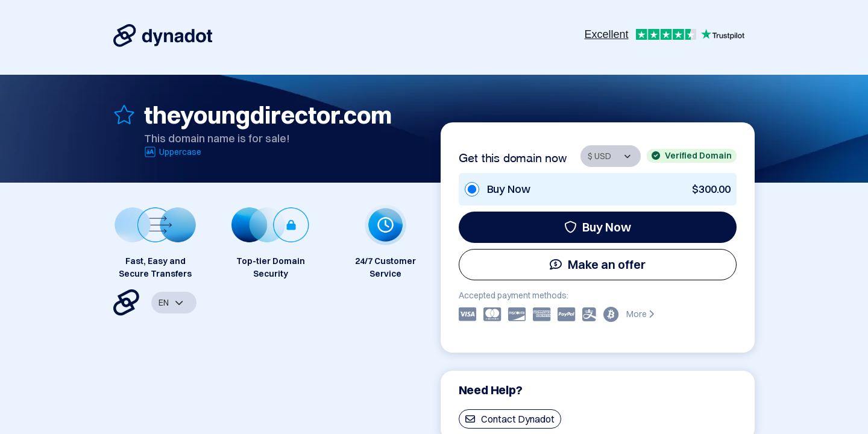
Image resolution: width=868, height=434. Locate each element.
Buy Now (598, 227)
